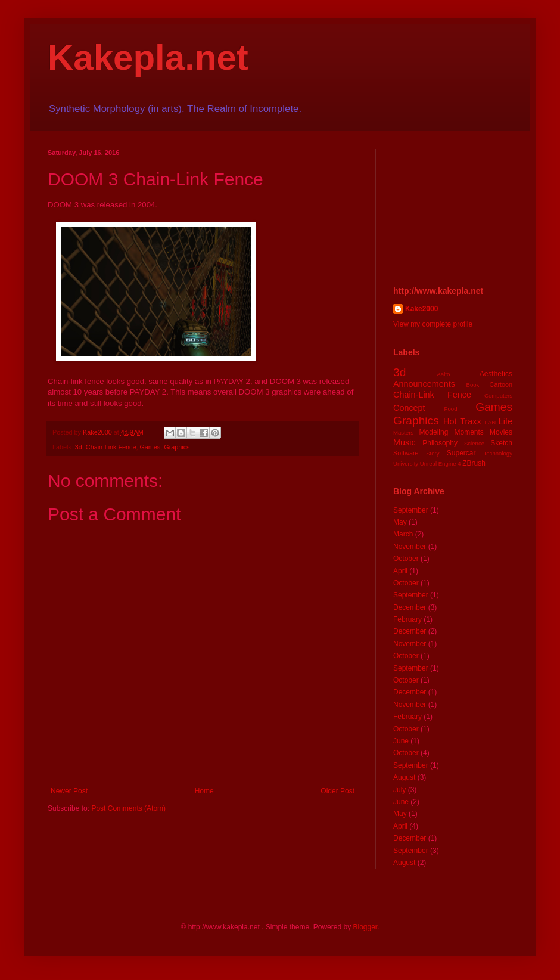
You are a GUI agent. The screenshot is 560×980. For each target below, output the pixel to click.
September (411, 510)
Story (433, 453)
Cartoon (501, 384)
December (410, 607)
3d (79, 447)
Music (405, 442)
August (404, 777)
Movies (501, 432)
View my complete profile (433, 324)
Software (406, 453)
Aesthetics (496, 374)
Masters (403, 432)
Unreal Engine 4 (441, 463)
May (400, 522)
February (407, 619)
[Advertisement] (453, 209)
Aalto (443, 374)
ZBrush (474, 463)
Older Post (337, 791)
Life (505, 421)
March (403, 534)
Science (474, 443)
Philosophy (440, 443)
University (406, 463)
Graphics (177, 447)
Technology (498, 453)
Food (451, 409)
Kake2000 (421, 309)
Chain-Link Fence (111, 447)
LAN (491, 422)
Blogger (365, 927)
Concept (409, 408)
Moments (469, 432)
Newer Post (69, 791)
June (401, 741)
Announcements (424, 384)
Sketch (501, 443)
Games (150, 447)
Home (204, 791)
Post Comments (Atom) (128, 808)
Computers (498, 396)
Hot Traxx (462, 421)
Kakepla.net (148, 58)
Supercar (461, 453)
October (406, 559)
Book (473, 385)
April (400, 571)
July (399, 790)
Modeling (434, 432)
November (410, 547)
